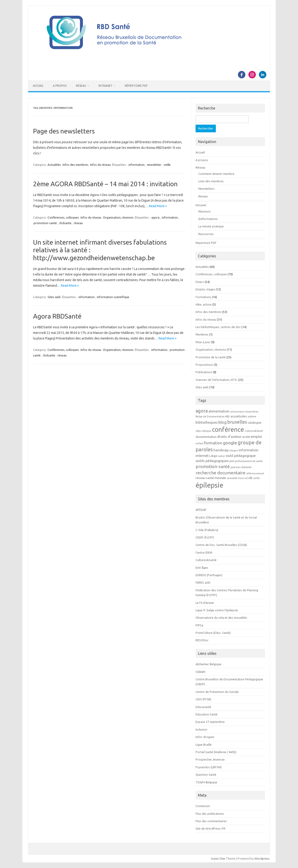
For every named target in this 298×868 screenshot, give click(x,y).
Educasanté (203, 707)
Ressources (206, 234)
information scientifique (113, 297)
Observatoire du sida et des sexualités (221, 618)
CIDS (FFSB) (203, 699)
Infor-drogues (205, 737)
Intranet (105, 86)
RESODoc (202, 640)
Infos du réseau (100, 165)
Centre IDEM (204, 552)
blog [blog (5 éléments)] (222, 422)
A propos (60, 86)
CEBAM (200, 672)
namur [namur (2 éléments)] (222, 456)
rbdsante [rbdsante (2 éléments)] (246, 467)
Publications (204, 372)
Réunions (205, 211)
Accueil (38, 86)
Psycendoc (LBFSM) (209, 767)
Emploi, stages (205, 289)
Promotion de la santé (211, 357)
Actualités (54, 165)
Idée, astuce (204, 304)
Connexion (203, 806)
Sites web (54, 297)
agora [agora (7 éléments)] (202, 411)
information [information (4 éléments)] (249, 450)
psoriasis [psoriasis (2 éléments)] (235, 467)
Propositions (204, 365)
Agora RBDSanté (57, 316)
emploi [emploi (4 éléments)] (256, 436)
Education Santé (207, 714)
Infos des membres (76, 165)
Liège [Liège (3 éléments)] (213, 456)
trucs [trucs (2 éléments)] (241, 478)
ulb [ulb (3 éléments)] (251, 478)
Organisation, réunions (118, 217)
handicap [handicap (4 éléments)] (221, 450)
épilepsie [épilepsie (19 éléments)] (209, 485)
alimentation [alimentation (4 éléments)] (219, 411)
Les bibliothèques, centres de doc (218, 327)
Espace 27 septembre (210, 722)
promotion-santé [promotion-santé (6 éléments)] (213, 466)
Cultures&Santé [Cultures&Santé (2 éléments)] (254, 431)
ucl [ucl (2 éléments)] (246, 478)
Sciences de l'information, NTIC (217, 380)
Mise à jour (203, 342)
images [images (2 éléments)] (234, 450)
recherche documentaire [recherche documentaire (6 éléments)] (220, 473)
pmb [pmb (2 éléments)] (232, 461)
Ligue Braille (204, 745)
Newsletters (207, 189)
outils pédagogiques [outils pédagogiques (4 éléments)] (212, 461)
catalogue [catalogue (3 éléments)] (255, 423)
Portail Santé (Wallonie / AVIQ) (216, 752)
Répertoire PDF (136, 86)
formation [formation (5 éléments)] (213, 443)
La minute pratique (211, 226)
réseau (78, 223)
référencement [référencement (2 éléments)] (255, 473)
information (137, 165)
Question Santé (206, 775)
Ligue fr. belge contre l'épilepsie (217, 610)
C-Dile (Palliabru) (207, 530)
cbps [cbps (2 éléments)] (198, 431)
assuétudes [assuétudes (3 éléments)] (239, 416)
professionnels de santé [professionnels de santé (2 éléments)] (249, 461)
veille (167, 165)
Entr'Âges (202, 568)
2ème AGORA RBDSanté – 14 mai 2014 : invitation (105, 184)
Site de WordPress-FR (210, 828)
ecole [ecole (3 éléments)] (246, 437)
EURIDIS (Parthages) (209, 575)
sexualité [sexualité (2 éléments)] (232, 478)
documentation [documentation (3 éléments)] (206, 437)
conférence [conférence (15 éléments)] (228, 429)
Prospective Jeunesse (210, 759)
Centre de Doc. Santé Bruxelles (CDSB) (221, 545)
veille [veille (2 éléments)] (257, 478)
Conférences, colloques (63, 217)
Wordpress (262, 858)
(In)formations (208, 219)
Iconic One (218, 858)
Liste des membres (211, 181)
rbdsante (65, 223)
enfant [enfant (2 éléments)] (199, 443)
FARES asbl (203, 582)
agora (155, 217)
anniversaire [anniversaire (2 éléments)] (237, 412)
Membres (202, 334)
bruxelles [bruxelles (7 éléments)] (237, 422)
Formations (203, 297)
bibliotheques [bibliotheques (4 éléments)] (207, 422)
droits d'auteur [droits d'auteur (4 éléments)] (229, 436)
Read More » (158, 206)
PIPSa (199, 625)
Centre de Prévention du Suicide (217, 692)
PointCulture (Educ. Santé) (213, 633)
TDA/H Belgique (206, 782)
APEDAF (201, 510)
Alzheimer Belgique (208, 664)
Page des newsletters (64, 131)
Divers (200, 282)
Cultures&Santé (206, 560)
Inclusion (201, 729)
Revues (203, 196)
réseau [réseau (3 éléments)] (200, 478)
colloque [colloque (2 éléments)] (206, 431)
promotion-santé (45, 223)
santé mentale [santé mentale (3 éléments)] (216, 478)
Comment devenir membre (216, 174)
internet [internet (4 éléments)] (202, 456)
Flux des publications (210, 814)
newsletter (154, 165)
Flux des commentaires (211, 821)
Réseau (81, 86)
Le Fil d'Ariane (205, 603)
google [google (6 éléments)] (230, 443)
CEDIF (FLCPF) (205, 537)
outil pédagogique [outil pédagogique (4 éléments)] (241, 456)
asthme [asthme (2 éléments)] (252, 416)
